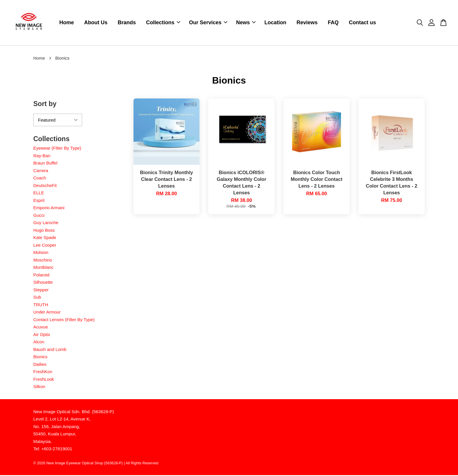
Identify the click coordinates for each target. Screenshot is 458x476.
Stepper (41, 291)
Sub (37, 298)
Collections (163, 23)
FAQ (333, 23)
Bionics (40, 358)
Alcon (39, 343)
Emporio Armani (49, 208)
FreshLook (44, 380)
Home (67, 23)
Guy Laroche (46, 223)
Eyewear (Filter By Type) (57, 149)
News (246, 23)
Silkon (39, 387)
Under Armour (47, 313)
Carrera (41, 171)
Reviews (307, 23)
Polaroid (41, 276)
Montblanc (43, 268)
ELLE (39, 194)
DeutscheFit (45, 186)
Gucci (39, 216)
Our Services (208, 23)
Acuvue (41, 328)
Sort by (45, 105)
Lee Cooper (45, 246)
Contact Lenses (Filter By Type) (64, 320)
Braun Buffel (45, 164)
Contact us (362, 23)
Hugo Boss (44, 231)
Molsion (41, 253)
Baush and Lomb (50, 350)
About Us (96, 23)
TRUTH (41, 305)
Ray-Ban (42, 156)
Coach (40, 179)
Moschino (43, 261)
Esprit (39, 201)
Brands (127, 23)
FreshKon (43, 372)
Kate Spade (45, 238)
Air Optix (42, 335)
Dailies (40, 365)
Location (275, 23)
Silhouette (43, 283)
